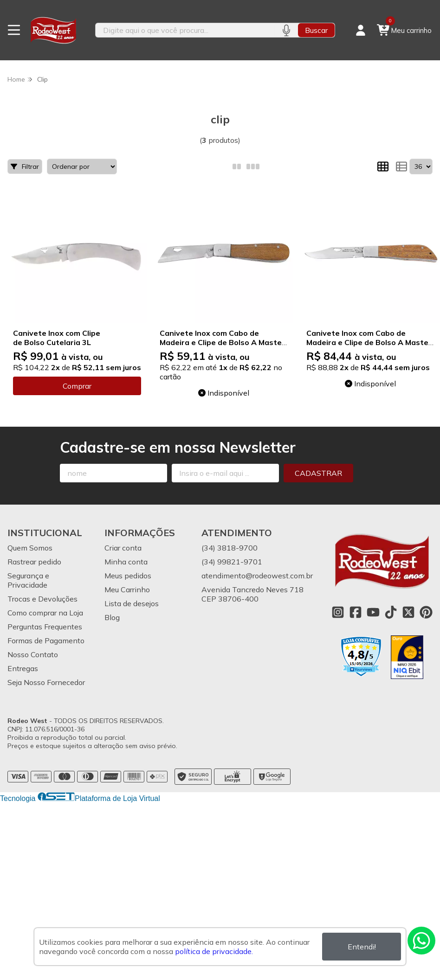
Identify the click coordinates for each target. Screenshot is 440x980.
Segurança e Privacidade (28, 580)
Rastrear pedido (34, 562)
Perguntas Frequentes (45, 627)
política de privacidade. (214, 951)
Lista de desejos (132, 603)
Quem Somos (30, 548)
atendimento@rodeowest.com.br (257, 576)
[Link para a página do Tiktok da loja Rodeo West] (391, 612)
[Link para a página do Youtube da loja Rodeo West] (373, 612)
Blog (112, 617)
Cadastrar (318, 473)
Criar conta (123, 548)
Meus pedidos (128, 576)
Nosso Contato (33, 654)
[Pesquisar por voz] (286, 30)
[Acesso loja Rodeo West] (361, 30)
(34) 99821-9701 (232, 562)
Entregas (23, 668)
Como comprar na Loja (45, 613)
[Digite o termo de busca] (185, 30)
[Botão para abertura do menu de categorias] (14, 30)
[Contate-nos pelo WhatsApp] (421, 941)
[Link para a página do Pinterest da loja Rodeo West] (426, 612)
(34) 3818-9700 (230, 548)
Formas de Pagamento (46, 641)
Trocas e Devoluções (42, 599)
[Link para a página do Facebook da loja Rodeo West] (356, 612)
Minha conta (126, 562)
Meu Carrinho (127, 589)
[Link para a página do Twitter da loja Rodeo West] (408, 612)
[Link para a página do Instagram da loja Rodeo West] (338, 612)
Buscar (316, 30)
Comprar (77, 386)
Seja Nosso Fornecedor (46, 682)
